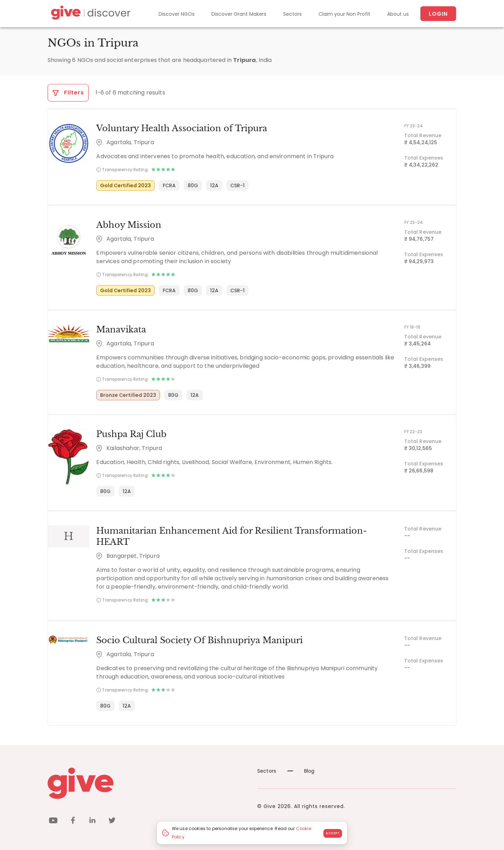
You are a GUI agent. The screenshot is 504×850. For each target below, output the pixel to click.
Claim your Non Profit (344, 14)
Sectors (292, 14)
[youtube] (53, 821)
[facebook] (73, 821)
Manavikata (121, 329)
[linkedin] (92, 821)
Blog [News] (301, 770)
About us (398, 14)
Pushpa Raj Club (131, 434)
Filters (68, 93)
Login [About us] (438, 14)
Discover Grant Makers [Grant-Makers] (239, 14)
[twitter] (112, 821)
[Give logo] (147, 782)
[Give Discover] (90, 14)
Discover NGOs (177, 14)
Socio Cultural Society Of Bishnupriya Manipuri (199, 640)
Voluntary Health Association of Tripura (181, 128)
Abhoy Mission (128, 224)
